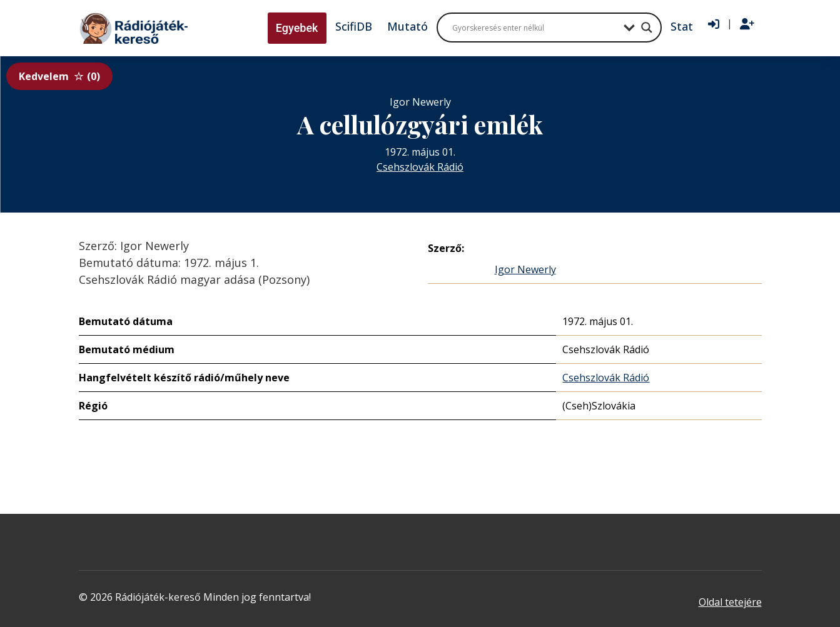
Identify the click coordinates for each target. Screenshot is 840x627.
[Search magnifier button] (647, 28)
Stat (682, 26)
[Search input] (535, 28)
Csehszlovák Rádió (420, 167)
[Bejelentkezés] (714, 24)
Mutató (407, 26)
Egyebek (297, 28)
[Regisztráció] (747, 24)
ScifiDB (354, 26)
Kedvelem (59, 76)
